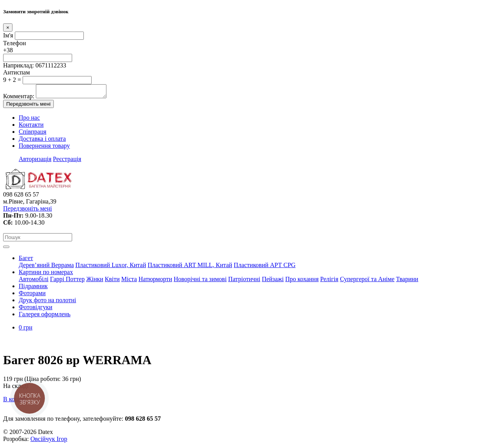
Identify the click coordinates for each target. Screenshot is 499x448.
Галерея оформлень (45, 316)
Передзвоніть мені (28, 106)
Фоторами (32, 295)
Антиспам (17, 72)
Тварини (407, 281)
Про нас (29, 120)
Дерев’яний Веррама (46, 267)
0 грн (26, 330)
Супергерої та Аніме (367, 281)
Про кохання (302, 281)
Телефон (14, 43)
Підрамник (33, 288)
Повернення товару (44, 148)
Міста (129, 281)
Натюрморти (155, 281)
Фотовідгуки (35, 309)
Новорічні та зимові (200, 281)
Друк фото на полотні (47, 302)
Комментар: (19, 98)
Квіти (112, 281)
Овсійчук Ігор (49, 441)
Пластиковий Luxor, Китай (111, 267)
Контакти (31, 127)
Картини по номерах (46, 274)
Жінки (95, 281)
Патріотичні (244, 281)
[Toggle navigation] (6, 249)
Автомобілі (34, 281)
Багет (26, 260)
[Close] (8, 27)
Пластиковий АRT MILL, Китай (190, 267)
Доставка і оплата (42, 141)
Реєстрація (67, 161)
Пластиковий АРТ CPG (265, 267)
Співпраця (33, 134)
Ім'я (8, 35)
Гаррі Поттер (67, 281)
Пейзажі (273, 281)
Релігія (329, 281)
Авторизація (35, 161)
